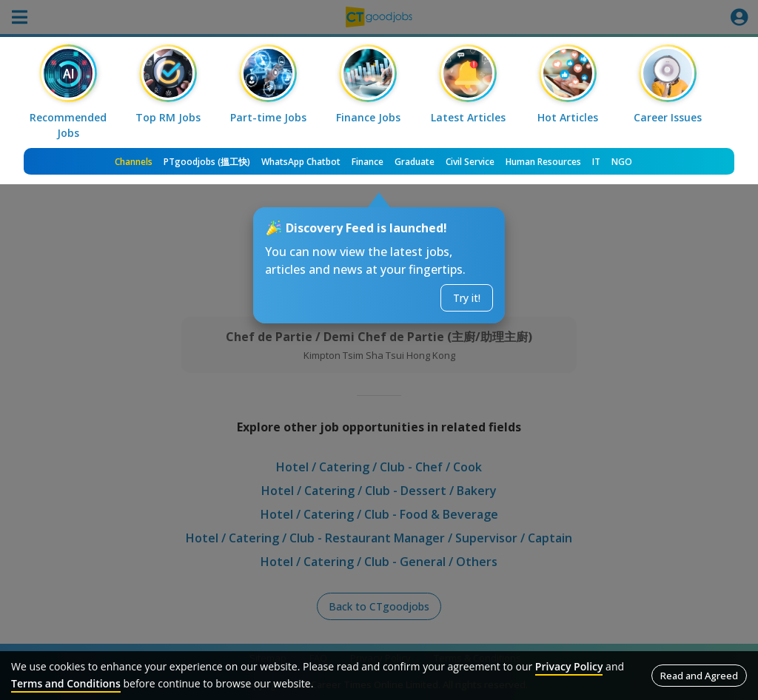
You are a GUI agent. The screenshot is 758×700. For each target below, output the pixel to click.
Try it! (467, 298)
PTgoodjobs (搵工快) (207, 162)
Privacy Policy (569, 666)
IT (596, 162)
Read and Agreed (699, 676)
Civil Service (470, 162)
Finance (368, 162)
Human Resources (543, 162)
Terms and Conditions (66, 683)
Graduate (415, 162)
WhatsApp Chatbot (301, 162)
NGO (622, 162)
